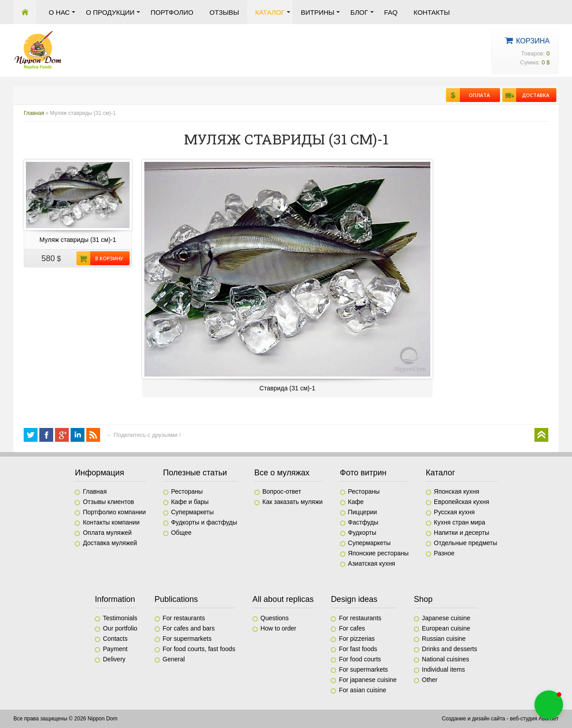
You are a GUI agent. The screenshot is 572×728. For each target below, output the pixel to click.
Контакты (432, 12)
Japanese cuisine (446, 618)
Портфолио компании (114, 512)
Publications (176, 599)
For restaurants (184, 618)
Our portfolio (120, 628)
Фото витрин (363, 473)
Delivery (114, 659)
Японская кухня (457, 491)
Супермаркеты (193, 512)
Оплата (475, 95)
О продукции (110, 12)
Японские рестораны (379, 553)
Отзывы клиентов (108, 502)
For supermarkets (187, 639)
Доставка (533, 95)
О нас (59, 12)
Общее (181, 533)
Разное (444, 553)
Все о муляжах (282, 473)
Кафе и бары (190, 502)
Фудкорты (362, 533)
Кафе (356, 502)
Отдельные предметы (466, 543)
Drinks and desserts (450, 649)
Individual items (444, 669)
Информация (99, 473)
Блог (359, 12)
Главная (25, 12)
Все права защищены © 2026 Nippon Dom (65, 719)
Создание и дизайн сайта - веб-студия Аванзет (500, 719)
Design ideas (354, 599)
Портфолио (172, 12)
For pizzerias (357, 639)
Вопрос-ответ (282, 491)
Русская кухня (454, 512)
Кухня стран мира (460, 522)
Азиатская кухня (372, 563)
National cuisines (446, 659)
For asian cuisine (362, 690)
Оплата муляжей (107, 533)
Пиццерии (363, 512)
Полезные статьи (195, 473)
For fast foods (358, 649)
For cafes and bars (189, 628)
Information (115, 599)
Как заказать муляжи (292, 502)
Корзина (533, 41)
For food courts (360, 659)
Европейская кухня (462, 502)
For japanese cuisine (368, 680)
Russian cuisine (444, 639)
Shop (423, 599)
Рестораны (187, 491)
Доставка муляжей (110, 543)
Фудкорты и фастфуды (204, 522)
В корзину (107, 258)
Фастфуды (363, 522)
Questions (275, 618)
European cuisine (446, 628)
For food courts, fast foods (199, 649)
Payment (115, 649)
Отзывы (224, 12)
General (174, 659)
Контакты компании (111, 522)
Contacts (115, 639)
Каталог (270, 12)
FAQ (391, 12)
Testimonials (120, 618)
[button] (549, 705)
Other (430, 680)
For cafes (352, 628)
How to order (278, 628)
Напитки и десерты (462, 533)
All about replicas (283, 599)
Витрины (318, 12)
